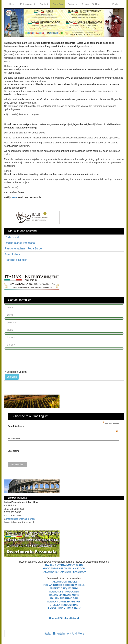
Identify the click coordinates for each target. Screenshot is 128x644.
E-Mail (116, 4)
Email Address (63, 426)
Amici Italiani (12, 254)
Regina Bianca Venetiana (20, 243)
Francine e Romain (16, 260)
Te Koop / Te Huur (91, 4)
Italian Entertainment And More (64, 634)
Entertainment (27, 4)
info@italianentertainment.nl (21, 519)
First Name (14, 439)
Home (12, 4)
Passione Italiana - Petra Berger (24, 249)
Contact (44, 4)
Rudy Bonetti (12, 237)
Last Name (14, 451)
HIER (14, 197)
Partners (72, 4)
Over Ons (58, 4)
